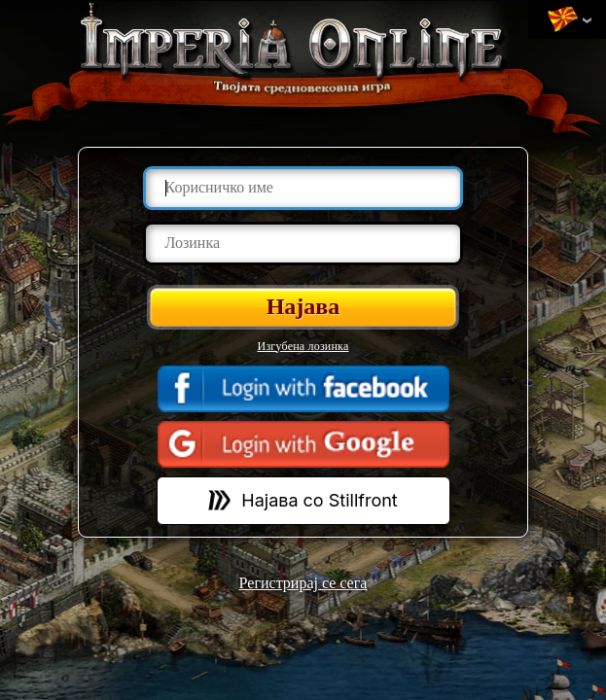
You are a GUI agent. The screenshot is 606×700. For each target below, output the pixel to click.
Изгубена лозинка (303, 346)
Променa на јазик (562, 20)
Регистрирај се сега (303, 583)
